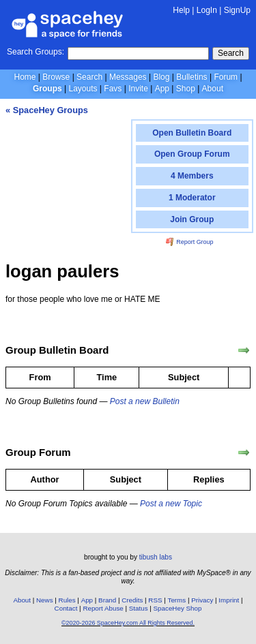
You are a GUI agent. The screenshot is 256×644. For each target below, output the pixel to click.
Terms (177, 600)
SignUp (237, 10)
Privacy (202, 600)
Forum (226, 77)
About (213, 89)
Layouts (83, 89)
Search (231, 53)
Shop (186, 89)
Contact (66, 608)
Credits (132, 600)
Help (181, 10)
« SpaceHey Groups (47, 110)
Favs (113, 89)
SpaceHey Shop (178, 608)
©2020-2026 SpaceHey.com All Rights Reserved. (128, 623)
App (162, 89)
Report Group (190, 242)
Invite (138, 89)
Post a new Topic (171, 504)
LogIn (207, 10)
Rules (67, 600)
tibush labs (156, 557)
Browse (56, 77)
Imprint (229, 600)
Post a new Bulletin (145, 401)
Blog (161, 77)
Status (139, 608)
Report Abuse (103, 608)
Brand (107, 600)
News (45, 600)
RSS (155, 600)
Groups (47, 89)
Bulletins (191, 77)
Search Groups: (35, 52)
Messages (128, 77)
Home (25, 77)
